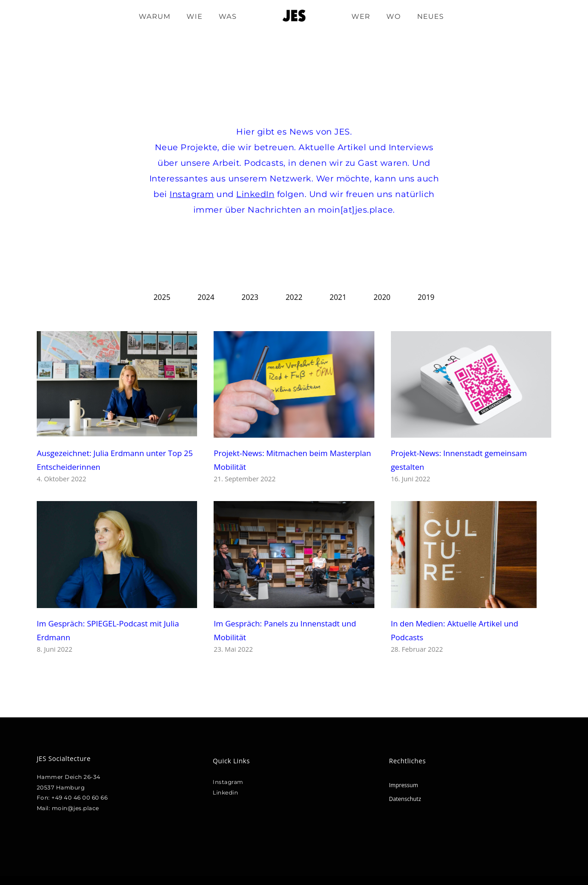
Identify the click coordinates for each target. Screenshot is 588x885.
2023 (250, 297)
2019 (426, 297)
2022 (294, 297)
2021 (338, 297)
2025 (162, 297)
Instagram (192, 194)
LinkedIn (255, 194)
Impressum (404, 785)
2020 (382, 297)
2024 (206, 297)
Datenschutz (405, 799)
